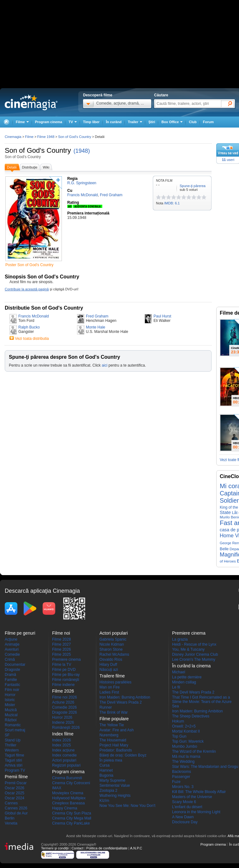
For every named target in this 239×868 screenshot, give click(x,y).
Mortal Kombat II (186, 731)
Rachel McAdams (114, 654)
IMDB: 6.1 (172, 203)
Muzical (11, 715)
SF (7, 735)
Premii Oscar (16, 783)
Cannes (11, 803)
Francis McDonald (34, 316)
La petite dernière (187, 677)
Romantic (13, 725)
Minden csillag (184, 682)
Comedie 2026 (64, 707)
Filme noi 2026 (65, 697)
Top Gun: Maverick (188, 741)
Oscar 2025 (15, 793)
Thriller (11, 745)
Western (12, 750)
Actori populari (64, 760)
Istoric (10, 700)
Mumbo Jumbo (185, 746)
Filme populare (114, 719)
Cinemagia (13, 137)
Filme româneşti (66, 680)
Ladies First (109, 692)
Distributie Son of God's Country (44, 308)
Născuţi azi (109, 670)
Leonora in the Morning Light (196, 812)
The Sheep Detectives (191, 716)
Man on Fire (110, 687)
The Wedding (183, 762)
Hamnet (106, 770)
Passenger (181, 777)
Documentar (15, 665)
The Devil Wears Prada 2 (121, 702)
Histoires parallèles (115, 682)
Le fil (176, 687)
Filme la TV (62, 665)
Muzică (11, 710)
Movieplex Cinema (68, 793)
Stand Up (13, 740)
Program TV (15, 770)
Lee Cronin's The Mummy (194, 660)
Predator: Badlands (116, 750)
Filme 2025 (61, 654)
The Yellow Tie (112, 725)
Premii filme (16, 777)
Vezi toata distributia (32, 339)
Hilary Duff (108, 665)
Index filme (63, 734)
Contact (77, 848)
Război (11, 720)
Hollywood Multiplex (69, 798)
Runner (106, 707)
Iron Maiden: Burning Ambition (125, 697)
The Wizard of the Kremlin (194, 751)
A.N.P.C (136, 848)
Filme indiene (63, 685)
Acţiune (11, 639)
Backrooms (182, 772)
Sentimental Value (115, 785)
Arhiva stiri (14, 765)
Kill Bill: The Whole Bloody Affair (199, 792)
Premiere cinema (66, 660)
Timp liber (91, 122)
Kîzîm (104, 801)
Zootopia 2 (108, 791)
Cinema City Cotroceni (71, 783)
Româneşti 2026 (66, 728)
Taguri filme (14, 755)
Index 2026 (61, 740)
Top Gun (179, 736)
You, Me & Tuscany (188, 649)
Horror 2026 (62, 717)
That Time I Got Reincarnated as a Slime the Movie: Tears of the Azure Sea (202, 702)
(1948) (82, 151)
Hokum (178, 721)
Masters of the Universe (192, 797)
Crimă (10, 660)
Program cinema (49, 122)
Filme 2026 (61, 649)
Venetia (11, 823)
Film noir (12, 690)
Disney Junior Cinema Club (195, 654)
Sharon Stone (111, 649)
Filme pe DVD (64, 670)
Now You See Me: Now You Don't (127, 806)
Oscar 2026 (15, 788)
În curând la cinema (191, 666)
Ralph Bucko (29, 327)
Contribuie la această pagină (27, 289)
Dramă (10, 675)
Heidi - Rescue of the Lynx (194, 644)
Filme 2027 (61, 644)
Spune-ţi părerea (193, 186)
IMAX (57, 788)
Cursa (105, 765)
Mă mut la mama (186, 757)
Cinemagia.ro (31, 102)
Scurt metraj (15, 730)
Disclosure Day (185, 822)
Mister (10, 705)
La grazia (180, 639)
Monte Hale (96, 327)
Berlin (10, 818)
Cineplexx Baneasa (68, 803)
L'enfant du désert (187, 807)
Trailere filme (112, 676)
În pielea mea (111, 760)
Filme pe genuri (20, 633)
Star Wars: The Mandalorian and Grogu (205, 767)
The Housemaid (113, 740)
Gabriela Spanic (113, 639)
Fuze (176, 782)
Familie (11, 680)
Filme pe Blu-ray (66, 675)
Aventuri (12, 649)
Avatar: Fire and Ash (117, 730)
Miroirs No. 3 (183, 787)
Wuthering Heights (115, 796)
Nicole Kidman (112, 644)
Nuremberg (109, 735)
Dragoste (12, 670)
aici (105, 365)
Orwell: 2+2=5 (184, 726)
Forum (208, 122)
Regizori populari (66, 765)
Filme (29, 137)
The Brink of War (114, 712)
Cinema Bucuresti (67, 778)
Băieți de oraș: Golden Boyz (123, 755)
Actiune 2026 (63, 702)
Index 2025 (61, 745)
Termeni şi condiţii (55, 848)
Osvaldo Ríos (111, 660)
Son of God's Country (38, 150)
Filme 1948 (46, 137)
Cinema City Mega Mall (72, 818)
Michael (179, 672)
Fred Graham (97, 316)
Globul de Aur (16, 813)
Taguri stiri (13, 760)
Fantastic (12, 685)
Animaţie (12, 644)
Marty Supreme (112, 780)
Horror (10, 695)
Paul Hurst (162, 316)
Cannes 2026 (16, 808)
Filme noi (61, 633)
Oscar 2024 (15, 798)
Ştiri (152, 122)
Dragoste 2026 (65, 712)
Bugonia (106, 775)
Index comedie (64, 755)
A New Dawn (183, 817)
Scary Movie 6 (184, 802)
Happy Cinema (65, 808)
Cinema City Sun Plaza (72, 813)
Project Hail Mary (114, 745)
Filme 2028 (61, 639)
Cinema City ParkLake (71, 823)
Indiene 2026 (63, 722)
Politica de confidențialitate (107, 848)
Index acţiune (63, 750)
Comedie (12, 654)
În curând (114, 122)
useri (228, 160)
